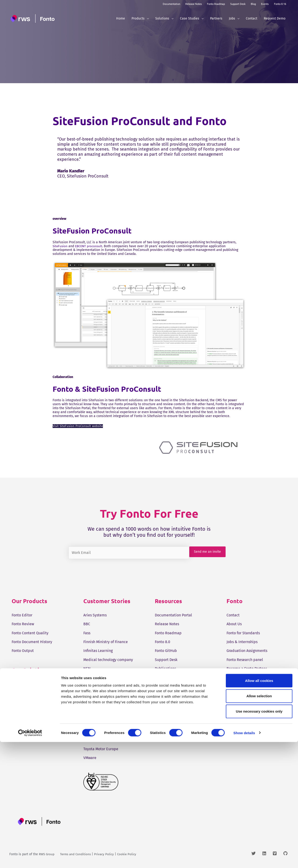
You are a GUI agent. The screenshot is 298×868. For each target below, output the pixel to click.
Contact (233, 615)
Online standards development (110, 677)
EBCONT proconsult (90, 246)
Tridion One (22, 684)
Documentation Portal (173, 615)
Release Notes (194, 4)
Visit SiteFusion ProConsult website (79, 426)
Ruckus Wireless (97, 695)
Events (265, 4)
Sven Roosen (237, 677)
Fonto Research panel (245, 660)
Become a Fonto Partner (247, 669)
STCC (87, 704)
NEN (87, 669)
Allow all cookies (259, 807)
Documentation (171, 4)
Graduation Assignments (247, 651)
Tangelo (90, 731)
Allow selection (259, 822)
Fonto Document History (32, 642)
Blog (253, 4)
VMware (90, 758)
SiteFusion (60, 246)
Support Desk (238, 4)
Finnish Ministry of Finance (106, 642)
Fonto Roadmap (216, 4)
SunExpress (93, 713)
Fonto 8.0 (163, 642)
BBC (87, 624)
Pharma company (98, 686)
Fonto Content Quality (30, 633)
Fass (87, 633)
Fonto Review (23, 624)
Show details (244, 859)
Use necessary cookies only (259, 837)
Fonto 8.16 (280, 4)
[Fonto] (33, 18)
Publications (165, 669)
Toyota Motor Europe (101, 749)
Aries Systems (95, 615)
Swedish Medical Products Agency (112, 722)
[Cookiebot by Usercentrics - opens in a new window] (30, 859)
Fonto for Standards (243, 633)
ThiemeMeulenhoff (99, 740)
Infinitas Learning (98, 651)
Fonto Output (23, 651)
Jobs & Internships (242, 642)
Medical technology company (108, 660)
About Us (234, 624)
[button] (147, 18)
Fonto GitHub (166, 651)
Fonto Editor (22, 615)
